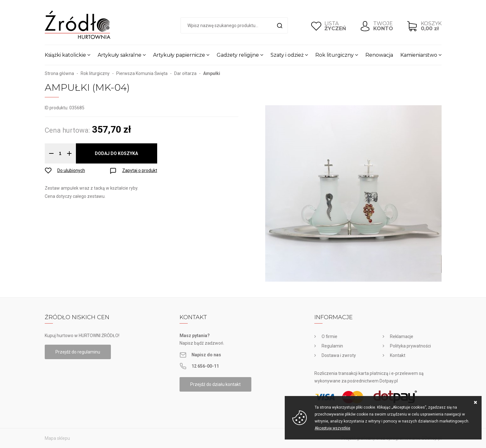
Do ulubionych (71, 170)
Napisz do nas (206, 355)
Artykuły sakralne (120, 55)
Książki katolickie (65, 55)
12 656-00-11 (205, 366)
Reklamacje (402, 336)
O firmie (329, 336)
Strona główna (59, 73)
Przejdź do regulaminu (78, 352)
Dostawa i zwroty (339, 355)
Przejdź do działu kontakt (215, 384)
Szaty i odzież (287, 55)
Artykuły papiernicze (179, 55)
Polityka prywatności (410, 346)
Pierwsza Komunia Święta (142, 73)
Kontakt (398, 355)
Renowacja (379, 55)
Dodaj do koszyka (116, 153)
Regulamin (332, 346)
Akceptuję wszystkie (332, 428)
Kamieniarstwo (419, 55)
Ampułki (212, 73)
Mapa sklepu (57, 438)
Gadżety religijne (238, 55)
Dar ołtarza (185, 73)
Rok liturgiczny (334, 55)
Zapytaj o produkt (140, 170)
